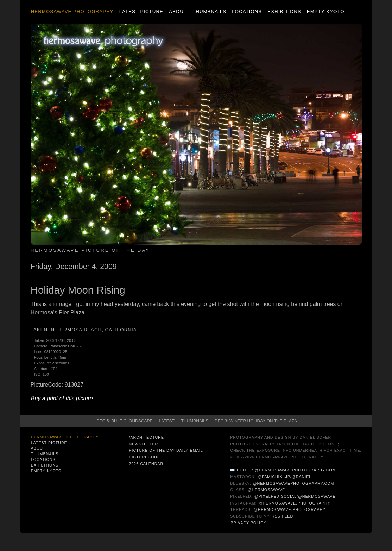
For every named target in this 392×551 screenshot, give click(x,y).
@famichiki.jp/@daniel (285, 477)
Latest (166, 421)
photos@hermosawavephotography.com (286, 470)
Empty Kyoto (326, 11)
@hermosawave (267, 490)
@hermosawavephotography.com (294, 483)
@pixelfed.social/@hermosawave (295, 496)
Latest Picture (141, 11)
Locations (247, 11)
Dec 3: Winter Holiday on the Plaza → (258, 421)
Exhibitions (284, 11)
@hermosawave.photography (295, 503)
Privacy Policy (248, 523)
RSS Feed (282, 516)
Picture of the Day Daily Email (166, 450)
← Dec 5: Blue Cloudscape (121, 421)
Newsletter (143, 444)
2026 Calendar (146, 464)
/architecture (146, 437)
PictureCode (144, 457)
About (178, 11)
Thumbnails (209, 11)
